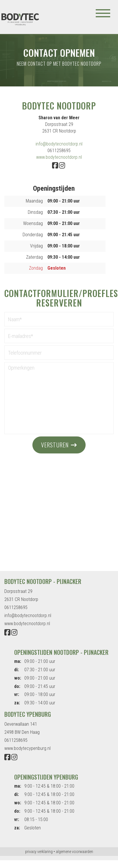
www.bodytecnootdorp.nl (59, 157)
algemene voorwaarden (74, 852)
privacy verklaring (39, 852)
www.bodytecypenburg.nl (27, 748)
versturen (55, 445)
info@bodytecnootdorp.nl (59, 144)
